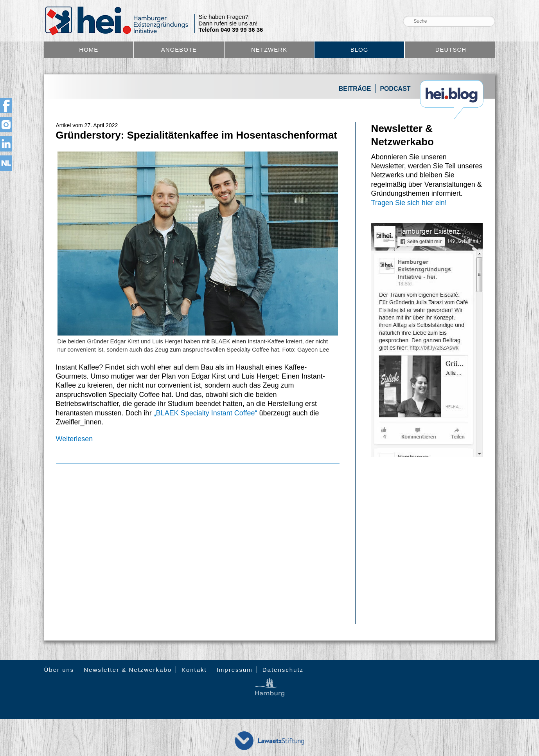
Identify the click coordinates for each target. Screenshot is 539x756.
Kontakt (194, 670)
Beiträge (355, 89)
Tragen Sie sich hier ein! (409, 203)
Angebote (179, 50)
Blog (359, 50)
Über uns (59, 670)
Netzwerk (269, 50)
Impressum (235, 670)
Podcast (395, 89)
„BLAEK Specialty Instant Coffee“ (206, 413)
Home (89, 50)
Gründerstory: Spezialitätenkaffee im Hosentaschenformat (197, 135)
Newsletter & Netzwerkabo (128, 670)
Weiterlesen (75, 439)
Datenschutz (283, 670)
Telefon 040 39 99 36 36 (231, 30)
